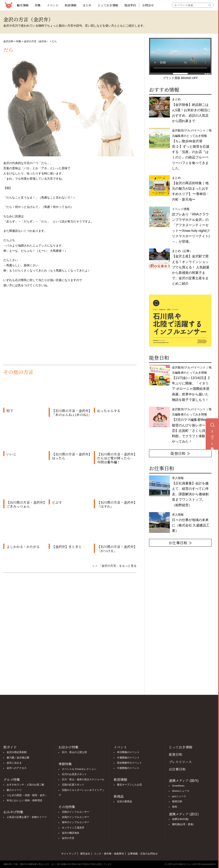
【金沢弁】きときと (67, 547)
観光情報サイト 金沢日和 (9, 5)
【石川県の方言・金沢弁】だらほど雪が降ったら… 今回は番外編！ (116, 458)
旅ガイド (10, 747)
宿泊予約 (130, 5)
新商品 (119, 796)
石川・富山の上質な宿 (74, 752)
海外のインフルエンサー (76, 822)
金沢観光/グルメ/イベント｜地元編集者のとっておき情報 (192, 384)
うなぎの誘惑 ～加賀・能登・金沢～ (27, 795)
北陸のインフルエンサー (76, 812)
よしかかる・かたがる (23, 547)
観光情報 (23, 5)
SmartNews (178, 786)
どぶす (57, 502)
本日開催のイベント (128, 752)
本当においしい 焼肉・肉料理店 (24, 800)
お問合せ (148, 5)
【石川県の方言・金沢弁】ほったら (71, 456)
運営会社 (85, 854)
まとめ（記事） (191, 267)
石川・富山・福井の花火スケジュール (83, 779)
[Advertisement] (70, 330)
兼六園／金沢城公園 (18, 758)
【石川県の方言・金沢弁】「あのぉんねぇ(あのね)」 (72, 413)
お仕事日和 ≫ (180, 543)
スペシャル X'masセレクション (79, 769)
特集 (38, 5)
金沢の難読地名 (71, 833)
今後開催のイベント (128, 768)
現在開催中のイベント (129, 763)
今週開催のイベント (128, 758)
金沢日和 (8, 41)
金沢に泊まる (14, 763)
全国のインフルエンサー (76, 817)
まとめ (87, 5)
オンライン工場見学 (73, 828)
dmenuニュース (181, 791)
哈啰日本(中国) (180, 819)
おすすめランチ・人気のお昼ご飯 (25, 785)
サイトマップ (69, 854)
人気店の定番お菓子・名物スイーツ (27, 817)
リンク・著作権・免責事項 (109, 854)
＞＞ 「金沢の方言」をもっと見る (114, 566)
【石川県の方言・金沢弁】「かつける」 (116, 549)
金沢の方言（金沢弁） (36, 41)
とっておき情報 (108, 5)
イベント (53, 5)
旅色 (175, 807)
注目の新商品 (124, 801)
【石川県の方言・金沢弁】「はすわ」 (116, 504)
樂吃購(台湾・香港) (183, 824)
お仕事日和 (177, 769)
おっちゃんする (109, 411)
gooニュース (179, 796)
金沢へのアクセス (17, 768)
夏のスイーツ (14, 790)
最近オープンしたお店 (129, 785)
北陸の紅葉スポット (73, 785)
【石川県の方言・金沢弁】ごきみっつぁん (26, 504)
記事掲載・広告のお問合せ (143, 854)
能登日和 (175, 754)
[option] (180, 321)
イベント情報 (191, 225)
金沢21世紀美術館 (17, 752)
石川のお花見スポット (74, 774)
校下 (10, 411)
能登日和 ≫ (180, 453)
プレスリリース (180, 762)
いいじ (11, 454)
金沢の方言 (68, 838)
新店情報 (71, 5)
